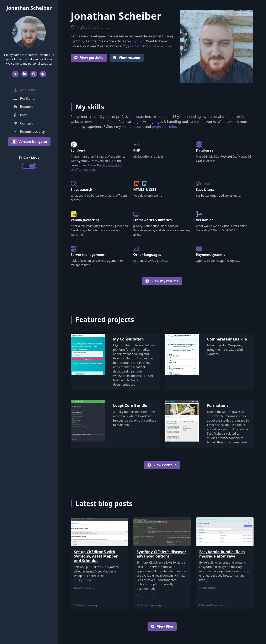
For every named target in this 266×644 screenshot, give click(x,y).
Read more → (85, 588)
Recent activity (29, 132)
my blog (138, 41)
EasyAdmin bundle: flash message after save (222, 554)
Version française (29, 142)
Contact (23, 123)
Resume (23, 107)
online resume (160, 46)
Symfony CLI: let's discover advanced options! (161, 554)
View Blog (162, 626)
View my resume (162, 281)
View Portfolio (162, 465)
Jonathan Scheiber (29, 8)
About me (30, 90)
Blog (20, 115)
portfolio (135, 46)
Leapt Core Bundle (130, 405)
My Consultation (128, 339)
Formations (218, 405)
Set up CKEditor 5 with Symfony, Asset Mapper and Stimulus (96, 556)
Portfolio (24, 98)
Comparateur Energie (227, 339)
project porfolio (164, 127)
